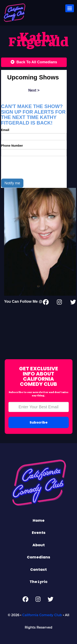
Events (39, 533)
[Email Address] (39, 407)
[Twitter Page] (73, 303)
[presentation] (32, 167)
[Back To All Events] (34, 62)
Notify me (12, 183)
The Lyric (38, 582)
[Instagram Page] (59, 303)
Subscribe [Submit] (39, 422)
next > (34, 90)
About (39, 545)
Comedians (38, 557)
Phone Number (12, 145)
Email (5, 130)
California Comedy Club (42, 615)
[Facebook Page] (25, 600)
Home (39, 520)
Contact (38, 569)
